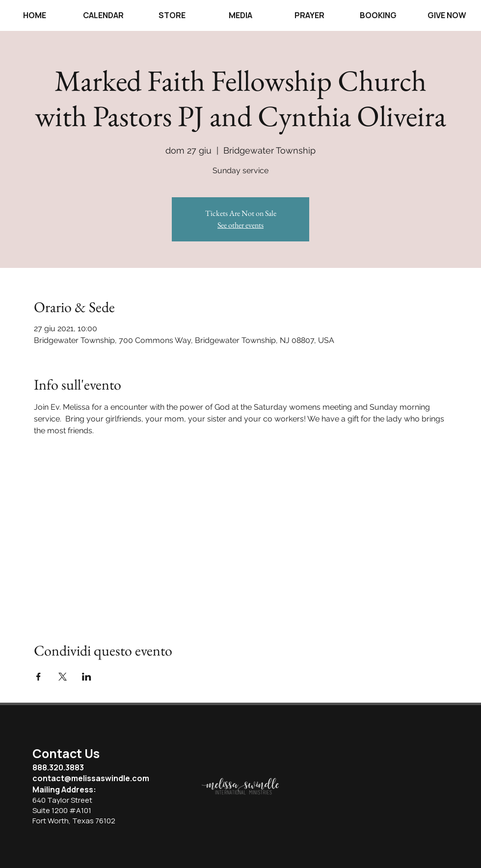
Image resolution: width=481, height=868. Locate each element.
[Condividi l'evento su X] (63, 677)
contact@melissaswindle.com (91, 778)
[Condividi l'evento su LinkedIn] (87, 677)
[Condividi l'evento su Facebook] (39, 677)
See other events (240, 225)
